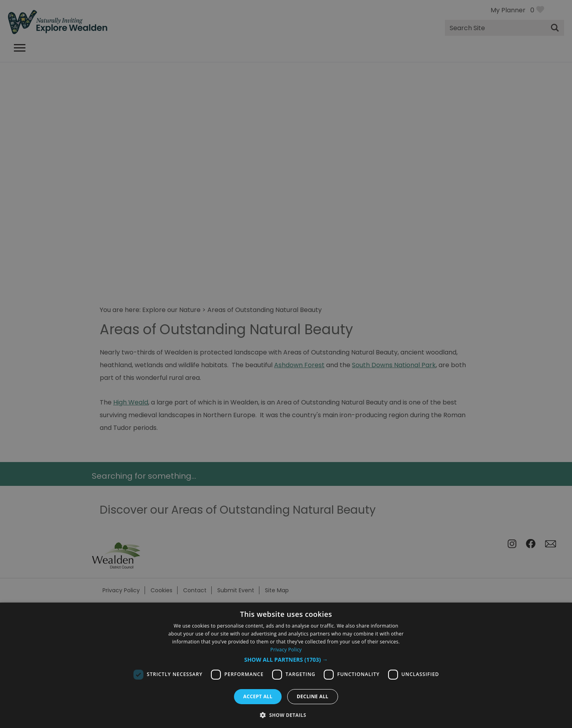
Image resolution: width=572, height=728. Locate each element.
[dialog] (286, 665)
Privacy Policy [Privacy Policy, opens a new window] (286, 650)
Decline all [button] (313, 696)
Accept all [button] (258, 696)
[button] (286, 660)
